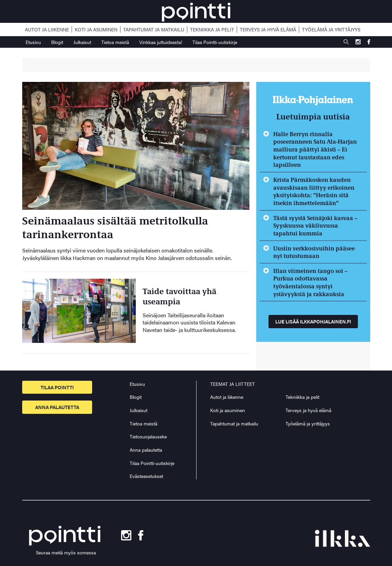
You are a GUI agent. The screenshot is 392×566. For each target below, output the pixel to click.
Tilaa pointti (57, 387)
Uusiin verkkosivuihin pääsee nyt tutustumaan (314, 252)
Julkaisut (82, 42)
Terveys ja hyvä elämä (268, 30)
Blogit (57, 42)
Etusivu (33, 42)
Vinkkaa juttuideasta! (161, 42)
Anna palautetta (57, 407)
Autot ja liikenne (47, 30)
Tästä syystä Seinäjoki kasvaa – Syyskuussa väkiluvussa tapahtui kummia (315, 225)
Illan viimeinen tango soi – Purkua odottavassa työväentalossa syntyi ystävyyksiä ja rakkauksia (310, 282)
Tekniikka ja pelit (212, 30)
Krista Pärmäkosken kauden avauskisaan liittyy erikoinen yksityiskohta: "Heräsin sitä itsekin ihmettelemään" (314, 191)
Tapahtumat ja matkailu (154, 30)
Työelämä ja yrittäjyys (331, 30)
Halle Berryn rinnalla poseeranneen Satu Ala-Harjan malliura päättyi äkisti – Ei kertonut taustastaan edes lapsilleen (315, 149)
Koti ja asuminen (96, 30)
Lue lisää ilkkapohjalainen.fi (313, 321)
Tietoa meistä (115, 42)
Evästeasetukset (146, 476)
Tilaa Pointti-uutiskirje (215, 42)
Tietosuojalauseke (148, 436)
